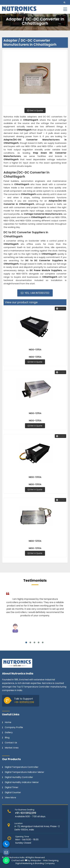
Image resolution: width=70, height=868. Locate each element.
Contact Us (11, 743)
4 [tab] (39, 642)
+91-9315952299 (24, 702)
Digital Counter (13, 792)
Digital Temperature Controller (22, 767)
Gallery (9, 733)
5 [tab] (43, 642)
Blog (7, 738)
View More (10, 798)
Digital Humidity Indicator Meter (22, 782)
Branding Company (45, 863)
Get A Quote (35, 110)
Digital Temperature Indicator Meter (25, 772)
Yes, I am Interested (35, 293)
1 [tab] (26, 642)
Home (8, 722)
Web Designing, (51, 860)
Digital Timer (12, 787)
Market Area (12, 748)
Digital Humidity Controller (19, 777)
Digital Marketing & (25, 863)
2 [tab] (30, 642)
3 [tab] (34, 642)
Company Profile (14, 727)
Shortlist (60, 309)
